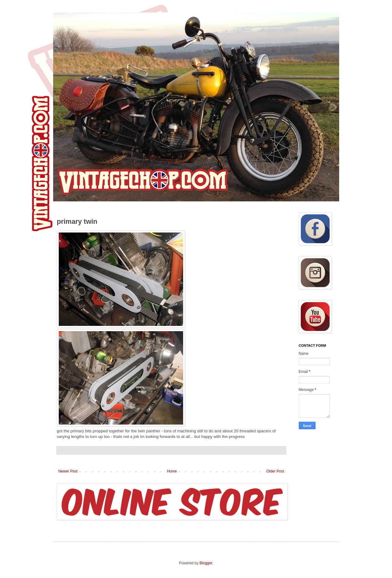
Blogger (206, 563)
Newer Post (68, 471)
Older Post (275, 471)
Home (172, 471)
